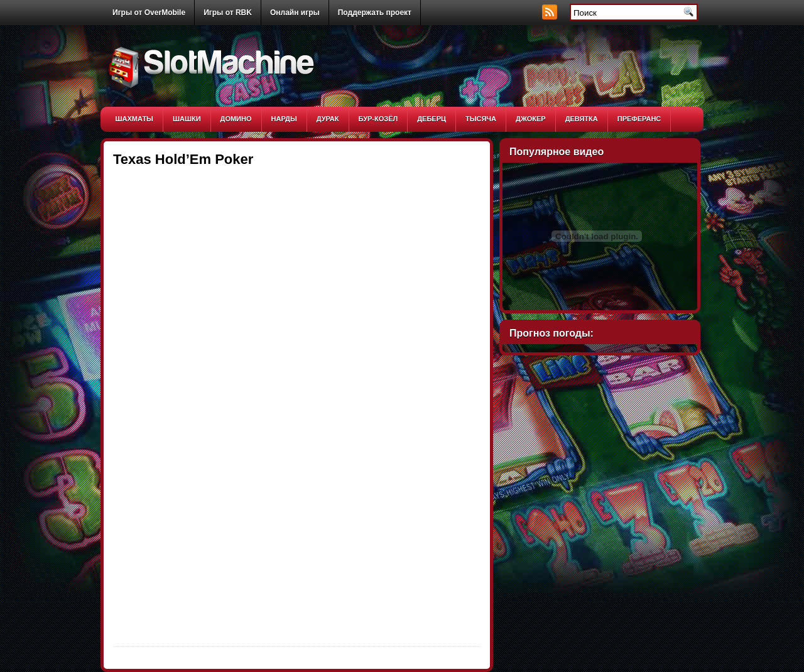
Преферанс (639, 119)
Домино (236, 119)
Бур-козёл (378, 119)
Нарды (284, 119)
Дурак (328, 119)
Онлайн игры (295, 13)
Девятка (582, 119)
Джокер (531, 119)
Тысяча (481, 119)
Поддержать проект (375, 13)
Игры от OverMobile (149, 13)
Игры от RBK (228, 13)
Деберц (432, 119)
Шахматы (134, 119)
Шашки (187, 119)
